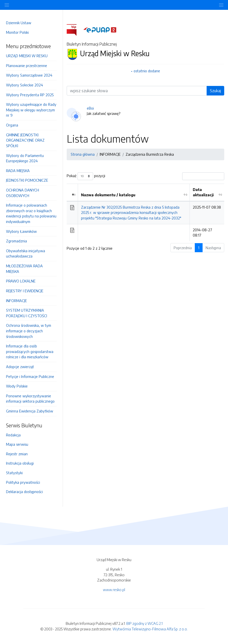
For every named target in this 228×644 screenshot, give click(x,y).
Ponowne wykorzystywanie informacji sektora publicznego (30, 399)
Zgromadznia (16, 241)
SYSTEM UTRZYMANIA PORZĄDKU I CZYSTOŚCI (27, 313)
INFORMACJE (16, 301)
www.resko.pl (114, 590)
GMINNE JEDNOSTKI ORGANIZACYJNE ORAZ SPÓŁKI (25, 140)
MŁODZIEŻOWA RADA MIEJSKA (24, 269)
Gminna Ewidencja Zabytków (30, 411)
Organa (12, 125)
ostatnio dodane (147, 71)
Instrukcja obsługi (20, 463)
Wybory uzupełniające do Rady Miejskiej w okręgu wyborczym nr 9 (31, 110)
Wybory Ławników (21, 231)
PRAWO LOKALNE (21, 281)
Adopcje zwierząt (20, 367)
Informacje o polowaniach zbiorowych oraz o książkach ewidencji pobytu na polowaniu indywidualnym (31, 213)
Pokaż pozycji (86, 176)
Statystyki (14, 473)
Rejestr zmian (17, 454)
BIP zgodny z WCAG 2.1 (144, 623)
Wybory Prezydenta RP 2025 (30, 95)
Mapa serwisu (17, 444)
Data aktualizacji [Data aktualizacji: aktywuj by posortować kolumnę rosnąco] (203, 192)
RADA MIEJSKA (18, 171)
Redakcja (13, 435)
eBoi (90, 108)
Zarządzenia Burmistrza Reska (150, 154)
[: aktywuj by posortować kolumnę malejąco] (72, 192)
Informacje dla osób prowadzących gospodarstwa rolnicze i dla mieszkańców (30, 351)
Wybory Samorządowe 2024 (29, 75)
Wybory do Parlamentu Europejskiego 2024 (25, 158)
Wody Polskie (17, 386)
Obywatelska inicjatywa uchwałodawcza (26, 253)
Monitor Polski (17, 32)
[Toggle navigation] (221, 5)
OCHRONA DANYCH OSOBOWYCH (23, 193)
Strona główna (83, 154)
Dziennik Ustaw (19, 23)
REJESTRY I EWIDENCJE (25, 291)
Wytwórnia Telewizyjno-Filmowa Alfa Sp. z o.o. (150, 629)
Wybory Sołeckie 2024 (25, 85)
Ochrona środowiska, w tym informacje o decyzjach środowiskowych (29, 331)
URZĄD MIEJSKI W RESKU (27, 56)
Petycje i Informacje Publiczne (30, 376)
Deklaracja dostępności (24, 492)
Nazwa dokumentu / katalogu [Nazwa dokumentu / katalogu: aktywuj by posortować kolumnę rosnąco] (108, 195)
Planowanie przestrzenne (27, 66)
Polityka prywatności (23, 482)
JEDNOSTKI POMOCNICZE (27, 180)
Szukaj (215, 91)
